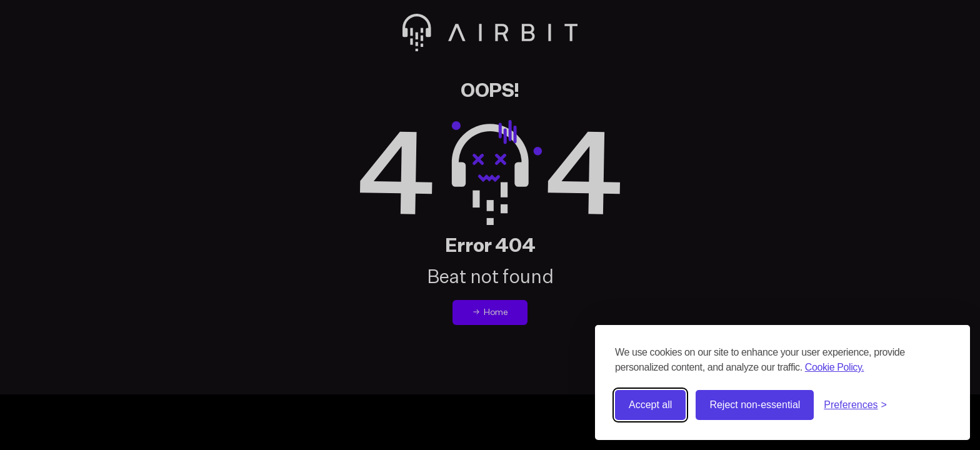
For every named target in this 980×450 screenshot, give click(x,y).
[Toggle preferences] (855, 405)
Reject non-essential (755, 405)
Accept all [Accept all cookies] (650, 405)
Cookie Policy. (835, 367)
